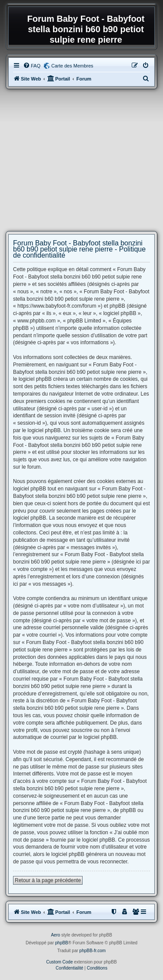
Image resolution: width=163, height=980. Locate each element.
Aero (55, 935)
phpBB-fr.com (93, 951)
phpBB (62, 943)
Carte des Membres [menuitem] (72, 66)
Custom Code (59, 962)
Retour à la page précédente (48, 880)
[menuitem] (32, 66)
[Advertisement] (81, 160)
